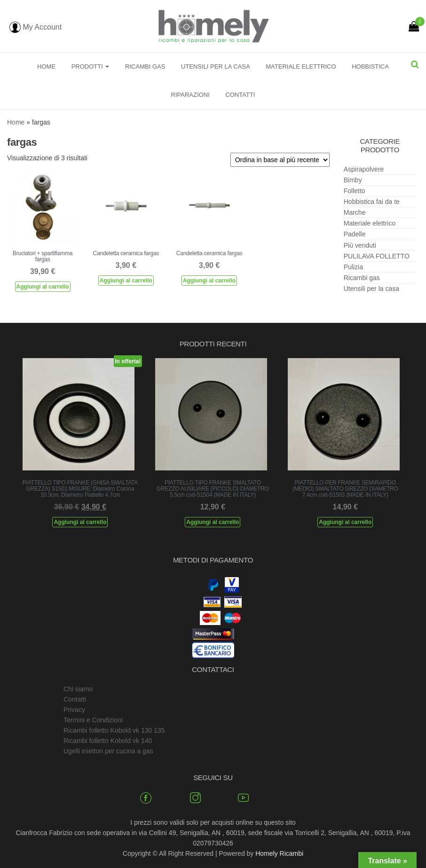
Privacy (74, 710)
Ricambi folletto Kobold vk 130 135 (114, 730)
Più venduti (360, 245)
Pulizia (353, 267)
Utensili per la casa (216, 66)
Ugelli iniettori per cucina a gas (108, 751)
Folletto (355, 191)
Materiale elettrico (301, 66)
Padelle (355, 234)
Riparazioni (190, 95)
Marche (355, 212)
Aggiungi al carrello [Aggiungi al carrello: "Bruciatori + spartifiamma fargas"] (43, 287)
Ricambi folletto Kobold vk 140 (108, 741)
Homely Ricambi (279, 853)
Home (46, 66)
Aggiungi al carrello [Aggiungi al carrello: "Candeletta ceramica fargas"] (126, 281)
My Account (35, 27)
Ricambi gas (145, 66)
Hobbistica (370, 66)
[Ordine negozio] (280, 160)
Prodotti (91, 66)
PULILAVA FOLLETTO (377, 256)
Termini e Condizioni (93, 720)
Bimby (353, 180)
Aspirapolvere (364, 169)
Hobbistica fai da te (372, 202)
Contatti (240, 95)
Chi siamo (78, 689)
